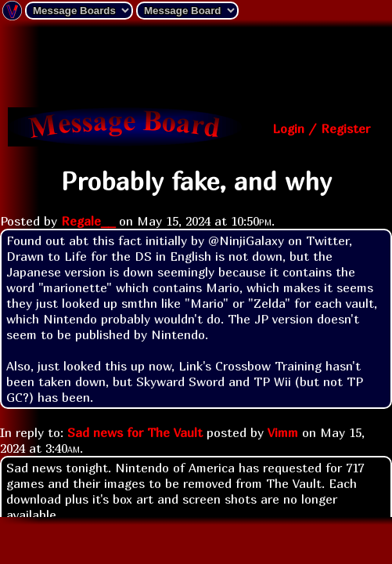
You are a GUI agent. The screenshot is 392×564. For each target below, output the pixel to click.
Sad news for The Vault (135, 432)
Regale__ (88, 221)
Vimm (283, 432)
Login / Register (321, 128)
